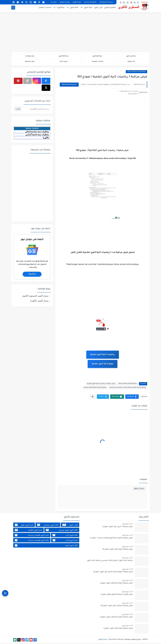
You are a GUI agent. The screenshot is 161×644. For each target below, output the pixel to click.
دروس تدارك (64, 62)
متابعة (32, 275)
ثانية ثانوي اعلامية (28, 531)
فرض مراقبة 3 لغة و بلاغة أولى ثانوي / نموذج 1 (116, 584)
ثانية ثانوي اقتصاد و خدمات (32, 536)
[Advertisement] (80, 33)
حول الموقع (77, 2)
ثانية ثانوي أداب (65, 541)
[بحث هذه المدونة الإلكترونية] (36, 110)
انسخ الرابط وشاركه (69, 86)
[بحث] (13, 8)
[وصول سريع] (5, 591)
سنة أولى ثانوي (131, 56)
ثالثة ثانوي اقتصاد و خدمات (32, 541)
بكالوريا (46, 139)
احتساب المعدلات (97, 62)
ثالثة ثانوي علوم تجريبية (62, 531)
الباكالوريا (61, 8)
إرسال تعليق (139, 490)
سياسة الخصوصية (106, 2)
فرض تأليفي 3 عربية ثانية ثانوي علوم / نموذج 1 (117, 596)
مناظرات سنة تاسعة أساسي (37, 136)
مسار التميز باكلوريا (39, 302)
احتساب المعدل (45, 8)
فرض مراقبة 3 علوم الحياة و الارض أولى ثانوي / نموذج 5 (113, 573)
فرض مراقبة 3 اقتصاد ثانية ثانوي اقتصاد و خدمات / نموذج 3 (111, 539)
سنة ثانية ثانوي (97, 56)
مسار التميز (103, 641)
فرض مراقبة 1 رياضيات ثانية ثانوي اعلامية (101, 385)
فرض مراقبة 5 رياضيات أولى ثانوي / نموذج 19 (117, 607)
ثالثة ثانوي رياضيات (48, 526)
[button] (132, 398)
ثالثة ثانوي (74, 8)
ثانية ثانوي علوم (24, 526)
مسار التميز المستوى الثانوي (35, 297)
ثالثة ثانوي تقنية (46, 546)
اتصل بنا (54, 2)
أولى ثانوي (98, 8)
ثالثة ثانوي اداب (65, 536)
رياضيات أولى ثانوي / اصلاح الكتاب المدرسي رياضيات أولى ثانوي (110, 562)
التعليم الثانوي (110, 8)
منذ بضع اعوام (127, 525)
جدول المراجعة (30, 62)
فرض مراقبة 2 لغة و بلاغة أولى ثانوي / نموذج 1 (116, 618)
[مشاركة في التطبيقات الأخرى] (93, 398)
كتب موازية (131, 62)
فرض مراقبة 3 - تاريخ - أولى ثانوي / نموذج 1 (118, 528)
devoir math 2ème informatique (95, 389)
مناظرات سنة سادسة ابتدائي (37, 133)
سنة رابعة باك (30, 56)
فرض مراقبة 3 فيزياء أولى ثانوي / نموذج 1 (118, 630)
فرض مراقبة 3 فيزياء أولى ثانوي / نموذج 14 (118, 551)
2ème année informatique (136, 73)
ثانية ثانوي (88, 8)
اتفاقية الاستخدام (90, 2)
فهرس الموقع (65, 2)
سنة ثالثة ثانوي (64, 56)
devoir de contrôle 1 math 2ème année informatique (128, 389)
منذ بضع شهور (126, 548)
